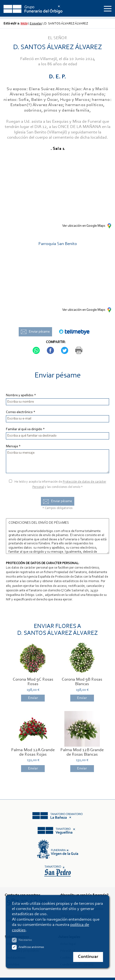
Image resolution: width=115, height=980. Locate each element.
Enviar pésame (39, 332)
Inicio (24, 24)
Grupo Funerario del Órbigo (33, 8)
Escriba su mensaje (57, 461)
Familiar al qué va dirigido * (25, 429)
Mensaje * (13, 446)
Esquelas (36, 24)
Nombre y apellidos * (21, 395)
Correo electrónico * (21, 412)
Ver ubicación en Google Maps (84, 226)
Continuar (88, 957)
